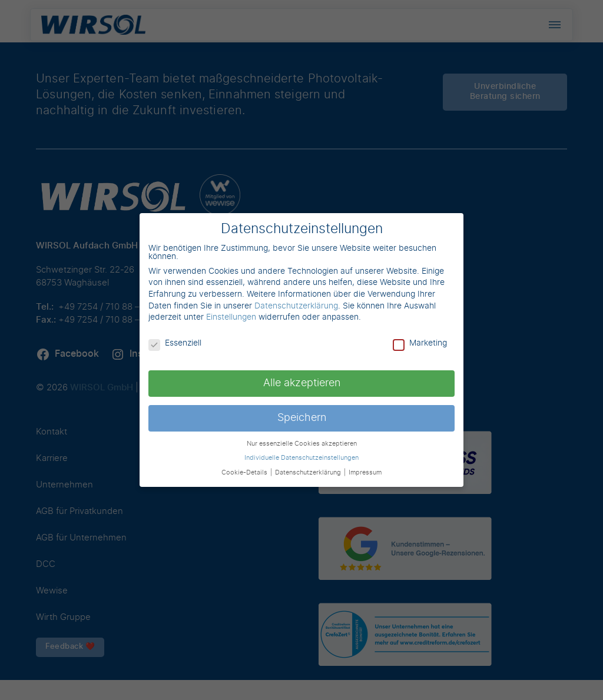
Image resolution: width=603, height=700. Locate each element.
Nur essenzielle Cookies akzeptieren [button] (302, 444)
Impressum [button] (365, 473)
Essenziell (175, 343)
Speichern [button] (302, 418)
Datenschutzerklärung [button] (309, 473)
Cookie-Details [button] (245, 473)
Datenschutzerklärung (296, 306)
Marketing (420, 343)
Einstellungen (231, 317)
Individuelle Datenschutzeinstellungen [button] (301, 458)
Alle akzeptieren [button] (302, 383)
